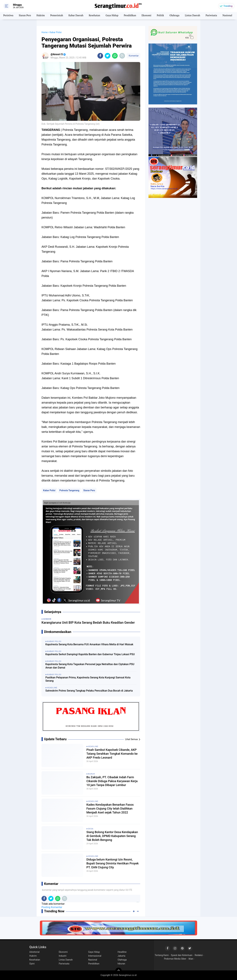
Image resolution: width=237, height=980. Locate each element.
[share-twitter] (108, 56)
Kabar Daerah (79, 16)
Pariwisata (219, 16)
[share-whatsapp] (115, 56)
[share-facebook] (100, 56)
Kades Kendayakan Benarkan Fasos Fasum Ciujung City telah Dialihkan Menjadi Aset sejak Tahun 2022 (112, 809)
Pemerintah (59, 16)
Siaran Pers (26, 16)
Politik (166, 16)
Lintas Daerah (199, 16)
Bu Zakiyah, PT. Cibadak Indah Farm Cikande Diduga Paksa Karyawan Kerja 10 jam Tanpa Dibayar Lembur (112, 782)
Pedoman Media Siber (175, 959)
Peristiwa (9, 16)
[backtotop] (118, 971)
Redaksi (199, 955)
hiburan (121, 964)
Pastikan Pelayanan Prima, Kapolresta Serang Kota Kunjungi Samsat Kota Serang (88, 679)
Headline (93, 746)
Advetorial (34, 952)
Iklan (191, 959)
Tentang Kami (162, 955)
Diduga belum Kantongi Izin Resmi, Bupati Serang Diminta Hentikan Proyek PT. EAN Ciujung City (112, 864)
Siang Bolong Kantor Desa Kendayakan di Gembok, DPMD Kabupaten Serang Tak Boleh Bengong (109, 837)
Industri (63, 956)
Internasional (95, 956)
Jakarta (121, 956)
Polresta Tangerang (69, 490)
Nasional (93, 960)
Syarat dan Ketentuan (182, 955)
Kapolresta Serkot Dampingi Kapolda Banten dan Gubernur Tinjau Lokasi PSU (90, 654)
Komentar (133, 56)
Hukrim (42, 16)
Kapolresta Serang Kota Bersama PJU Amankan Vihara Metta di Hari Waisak (89, 644)
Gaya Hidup (116, 16)
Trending (228, 6)
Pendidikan (135, 16)
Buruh (92, 774)
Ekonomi (152, 16)
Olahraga (181, 16)
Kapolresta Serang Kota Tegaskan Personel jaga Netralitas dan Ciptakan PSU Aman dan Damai (90, 666)
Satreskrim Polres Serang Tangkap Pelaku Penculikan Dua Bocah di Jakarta (89, 691)
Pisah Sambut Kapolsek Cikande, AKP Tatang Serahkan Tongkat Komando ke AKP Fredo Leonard (110, 754)
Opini (32, 964)
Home (45, 32)
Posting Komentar (52, 907)
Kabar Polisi (49, 490)
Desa (91, 829)
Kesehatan (98, 16)
